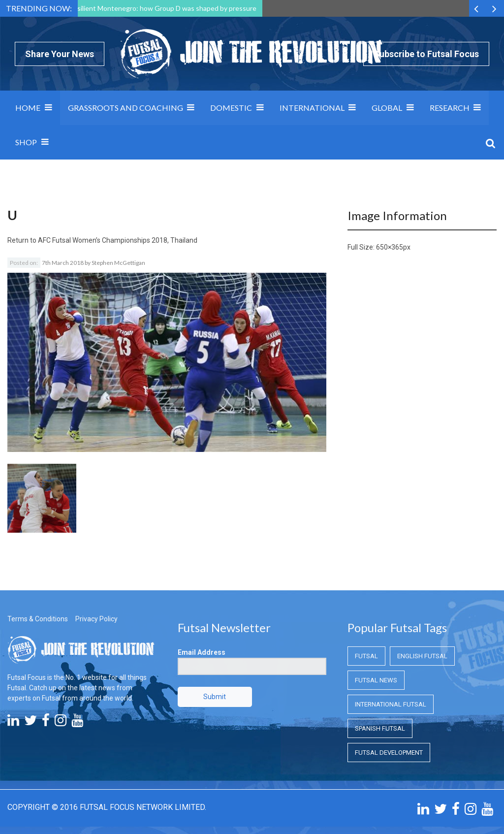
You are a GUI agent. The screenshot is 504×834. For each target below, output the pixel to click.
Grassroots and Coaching (126, 108)
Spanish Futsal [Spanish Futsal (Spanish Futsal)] (380, 728)
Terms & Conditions (38, 619)
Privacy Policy (96, 619)
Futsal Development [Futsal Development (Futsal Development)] (389, 753)
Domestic (231, 108)
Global (387, 108)
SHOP (26, 142)
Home (28, 108)
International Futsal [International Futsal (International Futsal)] (391, 704)
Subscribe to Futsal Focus (426, 54)
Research (450, 108)
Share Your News (60, 54)
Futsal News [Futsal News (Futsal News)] (376, 680)
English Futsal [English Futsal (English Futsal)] (422, 656)
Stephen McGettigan (118, 263)
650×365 (390, 247)
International (312, 108)
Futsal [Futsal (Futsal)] (366, 656)
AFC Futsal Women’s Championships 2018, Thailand (118, 240)
